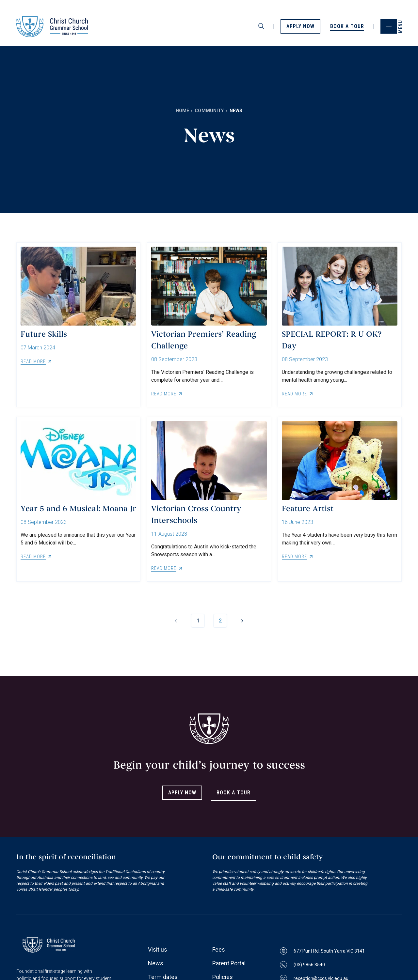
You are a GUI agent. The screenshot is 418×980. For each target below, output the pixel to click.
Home (183, 111)
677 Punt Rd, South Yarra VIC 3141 (322, 951)
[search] (261, 26)
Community (209, 111)
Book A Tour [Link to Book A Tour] (233, 793)
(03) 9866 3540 (302, 965)
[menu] (389, 27)
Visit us (158, 949)
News (156, 963)
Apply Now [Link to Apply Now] (182, 793)
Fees (219, 949)
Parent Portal (229, 963)
